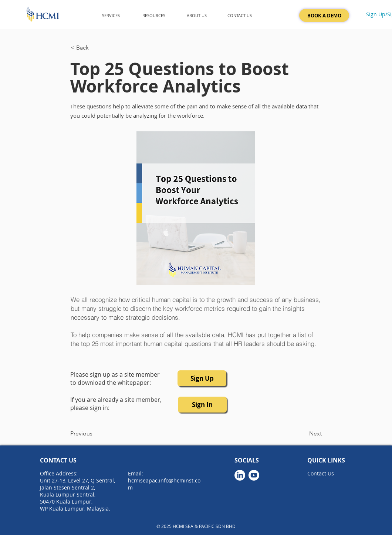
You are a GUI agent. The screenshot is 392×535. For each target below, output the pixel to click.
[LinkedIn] (240, 475)
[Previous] (95, 434)
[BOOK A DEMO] (324, 15)
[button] (111, 15)
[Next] (303, 434)
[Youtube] (254, 475)
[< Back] (95, 48)
